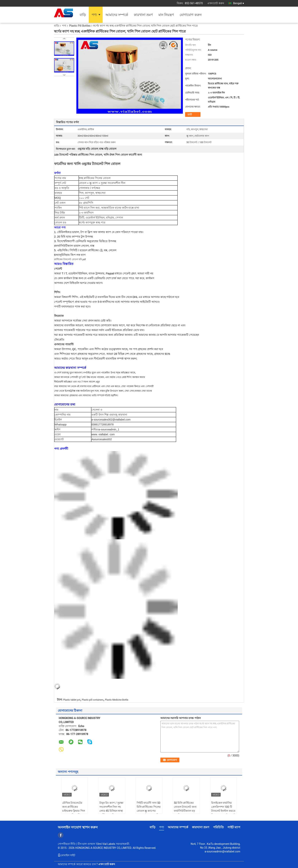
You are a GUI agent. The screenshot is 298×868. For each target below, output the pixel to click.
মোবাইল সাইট (67, 855)
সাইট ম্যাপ (234, 827)
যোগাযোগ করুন (191, 15)
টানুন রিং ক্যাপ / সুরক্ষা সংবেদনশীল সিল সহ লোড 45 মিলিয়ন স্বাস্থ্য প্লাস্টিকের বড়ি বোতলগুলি (111, 811)
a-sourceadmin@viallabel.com (222, 851)
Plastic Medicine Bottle (117, 700)
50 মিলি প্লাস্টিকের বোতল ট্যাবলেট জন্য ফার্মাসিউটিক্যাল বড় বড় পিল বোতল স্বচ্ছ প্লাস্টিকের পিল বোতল (186, 811)
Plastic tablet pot (72, 700)
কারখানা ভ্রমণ (143, 15)
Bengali (239, 3)
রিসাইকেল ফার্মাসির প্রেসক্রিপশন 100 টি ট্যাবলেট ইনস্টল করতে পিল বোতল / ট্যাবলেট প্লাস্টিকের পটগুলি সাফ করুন (223, 813)
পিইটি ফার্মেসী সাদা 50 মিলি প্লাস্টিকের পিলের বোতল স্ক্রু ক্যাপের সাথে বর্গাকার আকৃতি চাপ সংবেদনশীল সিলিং (149, 811)
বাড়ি (83, 15)
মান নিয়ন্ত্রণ (166, 15)
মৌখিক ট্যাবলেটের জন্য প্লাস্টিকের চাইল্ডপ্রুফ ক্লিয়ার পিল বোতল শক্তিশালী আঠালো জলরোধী (74, 811)
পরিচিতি (218, 827)
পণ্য (94, 15)
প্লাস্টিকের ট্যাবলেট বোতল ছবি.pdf (70, 259)
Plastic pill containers (93, 700)
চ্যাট (190, 114)
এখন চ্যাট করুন (216, 3)
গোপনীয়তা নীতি (67, 844)
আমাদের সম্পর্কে (117, 15)
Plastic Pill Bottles (80, 26)
